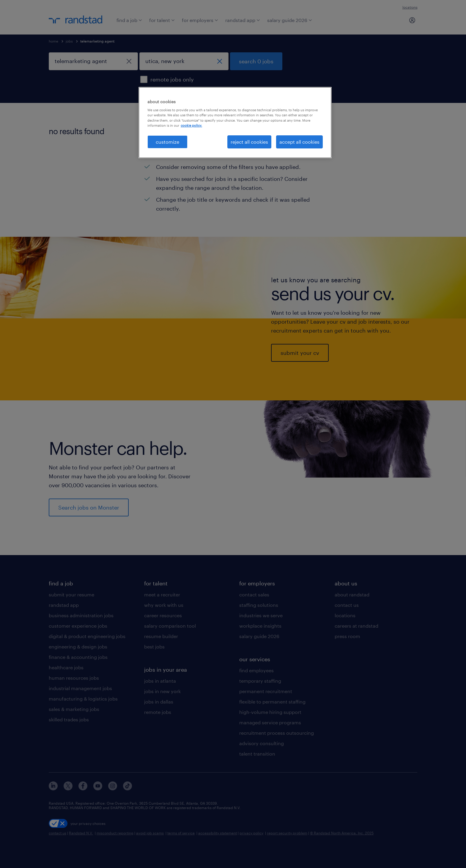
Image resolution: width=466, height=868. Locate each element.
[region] (235, 123)
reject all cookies (249, 142)
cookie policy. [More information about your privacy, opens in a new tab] (191, 125)
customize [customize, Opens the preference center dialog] (167, 142)
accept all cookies (299, 142)
